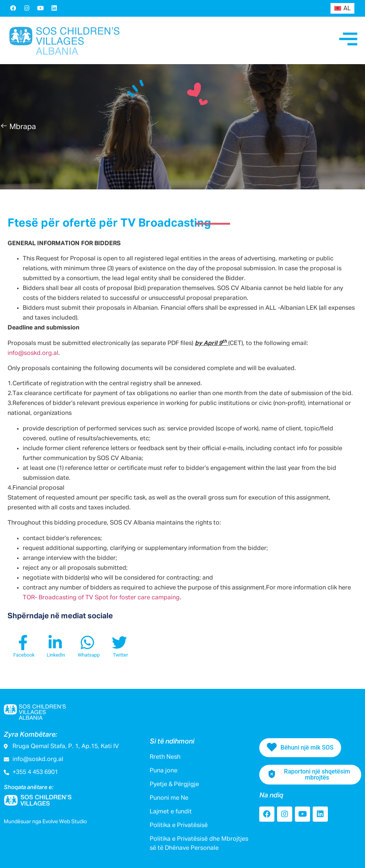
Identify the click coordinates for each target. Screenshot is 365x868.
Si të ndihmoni (172, 742)
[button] (18, 127)
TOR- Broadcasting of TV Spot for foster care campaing (101, 598)
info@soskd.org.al (33, 353)
